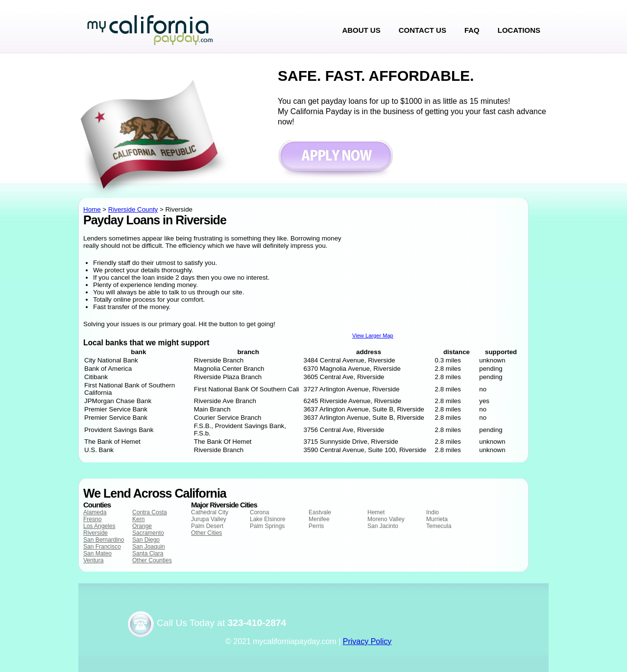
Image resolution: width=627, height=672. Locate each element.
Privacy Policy (367, 641)
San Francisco (102, 547)
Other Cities (206, 533)
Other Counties (152, 560)
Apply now (335, 160)
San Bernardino (104, 540)
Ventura (93, 560)
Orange (142, 526)
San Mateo (97, 553)
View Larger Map (373, 336)
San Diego (146, 540)
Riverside (96, 533)
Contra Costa (150, 512)
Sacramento (148, 533)
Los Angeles (99, 526)
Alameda (95, 512)
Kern (138, 519)
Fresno (92, 519)
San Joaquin (149, 547)
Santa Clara (148, 553)
